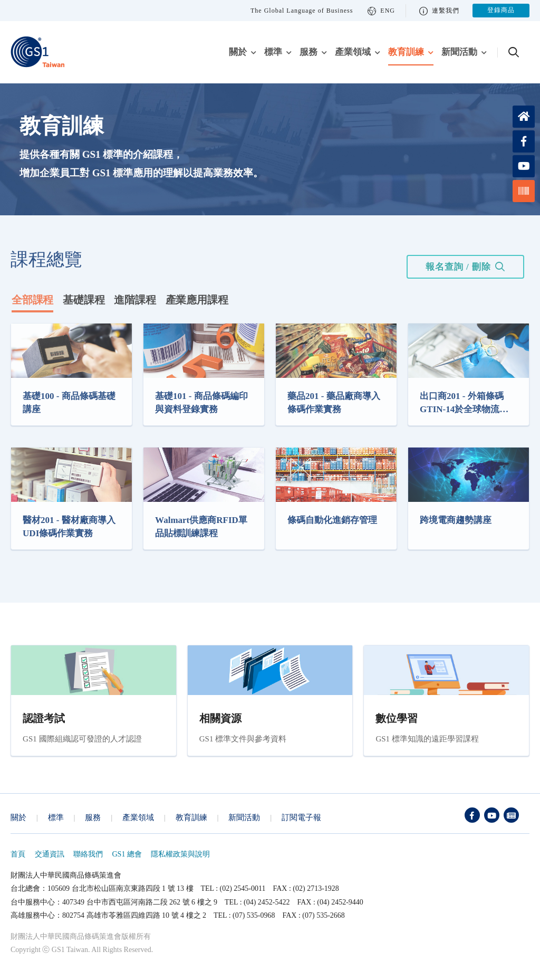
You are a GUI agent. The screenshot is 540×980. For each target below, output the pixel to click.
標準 (273, 52)
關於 (238, 52)
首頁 (18, 854)
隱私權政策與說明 (180, 854)
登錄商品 (501, 11)
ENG (381, 11)
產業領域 (353, 52)
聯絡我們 (88, 854)
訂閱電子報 (301, 817)
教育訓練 (406, 52)
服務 (308, 52)
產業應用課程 (197, 300)
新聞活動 (459, 52)
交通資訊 (50, 854)
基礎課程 (84, 300)
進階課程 (135, 300)
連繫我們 (439, 11)
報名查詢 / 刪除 (458, 267)
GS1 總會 (127, 854)
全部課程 (32, 300)
